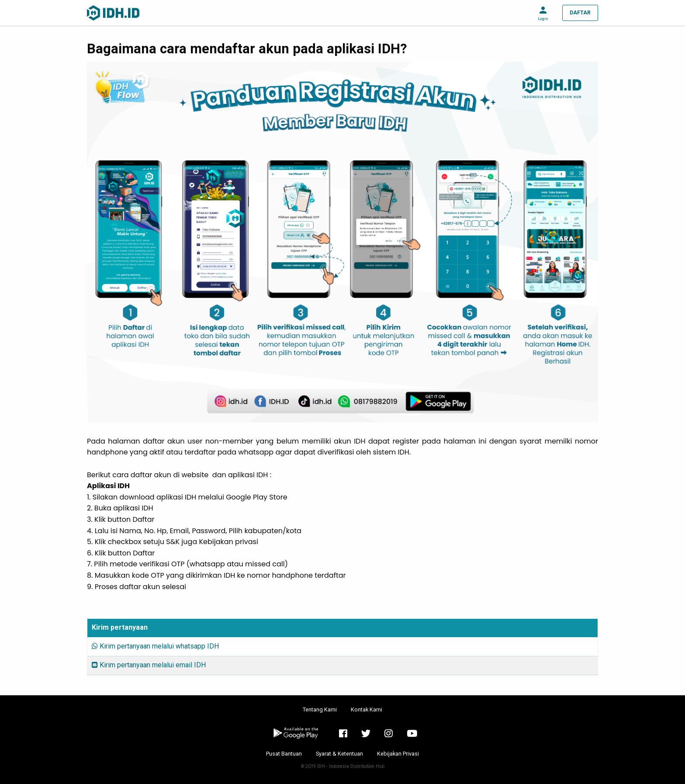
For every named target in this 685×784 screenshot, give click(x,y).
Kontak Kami (367, 709)
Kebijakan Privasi (398, 754)
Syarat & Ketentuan (339, 754)
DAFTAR (580, 13)
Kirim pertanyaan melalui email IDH (149, 665)
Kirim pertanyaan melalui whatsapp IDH (155, 646)
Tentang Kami (320, 709)
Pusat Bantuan (284, 754)
